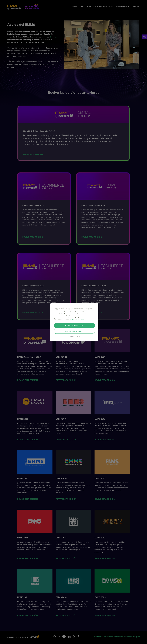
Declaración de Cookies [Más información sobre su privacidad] (77, 320)
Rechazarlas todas (74, 337)
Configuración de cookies (74, 331)
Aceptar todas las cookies (74, 326)
